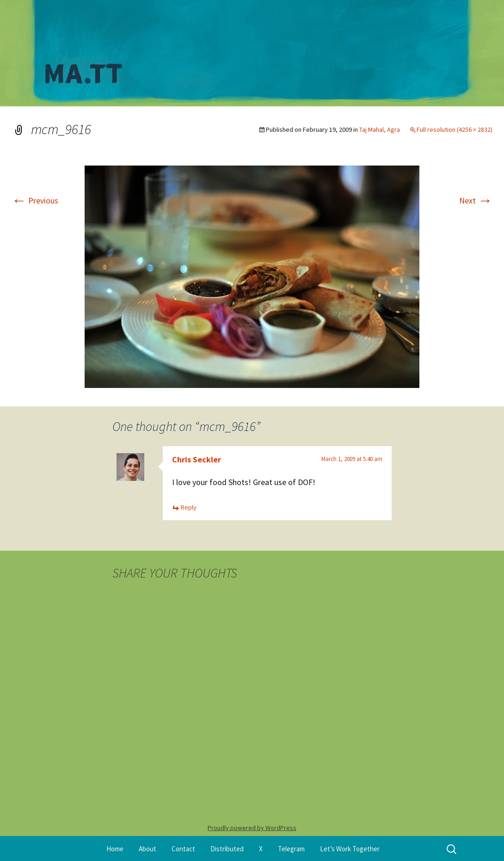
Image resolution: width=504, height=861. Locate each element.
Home (115, 849)
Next (476, 200)
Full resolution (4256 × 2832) (455, 129)
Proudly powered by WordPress (252, 828)
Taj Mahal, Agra (380, 129)
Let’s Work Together (350, 849)
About (148, 849)
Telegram (291, 849)
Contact (183, 849)
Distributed (227, 849)
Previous (35, 200)
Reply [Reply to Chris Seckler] (189, 507)
